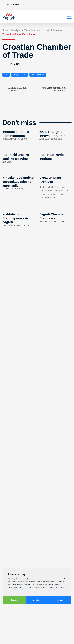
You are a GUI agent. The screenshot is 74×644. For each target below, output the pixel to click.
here (24, 590)
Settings (59, 600)
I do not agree (37, 600)
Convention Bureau (14, 5)
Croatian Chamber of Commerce (57, 89)
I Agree (14, 600)
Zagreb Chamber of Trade (14, 89)
